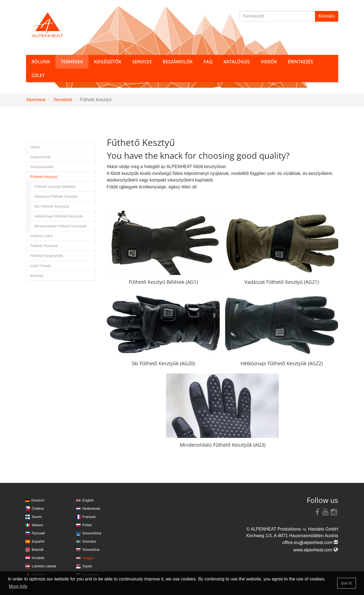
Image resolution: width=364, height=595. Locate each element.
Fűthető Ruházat (44, 246)
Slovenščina (92, 533)
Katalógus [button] (237, 62)
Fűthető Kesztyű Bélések (55, 187)
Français (89, 517)
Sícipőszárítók (42, 167)
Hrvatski (38, 558)
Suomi (37, 517)
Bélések (37, 276)
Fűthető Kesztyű (44, 177)
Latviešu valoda (44, 566)
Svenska (89, 541)
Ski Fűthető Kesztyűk (52, 206)
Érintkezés (300, 62)
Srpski (87, 566)
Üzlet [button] (38, 75)
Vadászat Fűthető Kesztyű (56, 196)
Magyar (88, 558)
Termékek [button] (72, 62)
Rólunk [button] (41, 62)
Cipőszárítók (41, 157)
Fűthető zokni (42, 236)
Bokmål (38, 550)
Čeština (38, 508)
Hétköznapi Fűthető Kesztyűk (59, 216)
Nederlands (91, 508)
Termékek (63, 100)
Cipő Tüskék (41, 266)
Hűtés (35, 147)
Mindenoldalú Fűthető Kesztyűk (61, 226)
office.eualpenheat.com (310, 542)
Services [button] (142, 62)
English (88, 500)
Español (38, 541)
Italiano (37, 525)
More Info (18, 586)
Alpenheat (36, 100)
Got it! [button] (346, 583)
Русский (38, 533)
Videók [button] (269, 62)
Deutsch (38, 500)
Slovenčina (91, 550)
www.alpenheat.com (316, 550)
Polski (87, 525)
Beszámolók (178, 62)
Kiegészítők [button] (108, 62)
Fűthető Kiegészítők (47, 256)
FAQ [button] (208, 62)
